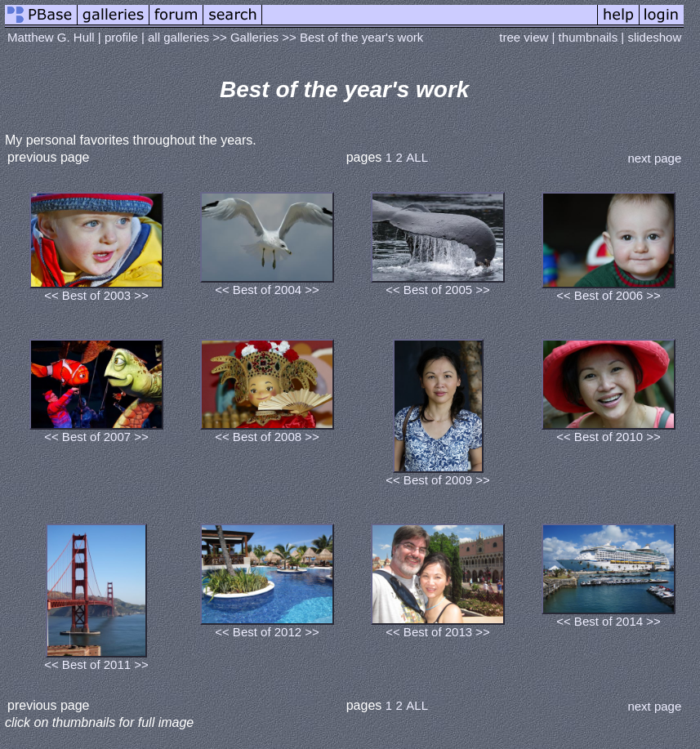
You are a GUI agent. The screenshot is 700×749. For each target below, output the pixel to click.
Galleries (254, 37)
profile (121, 37)
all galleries (178, 37)
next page (654, 158)
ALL (417, 157)
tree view (524, 37)
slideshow (654, 37)
